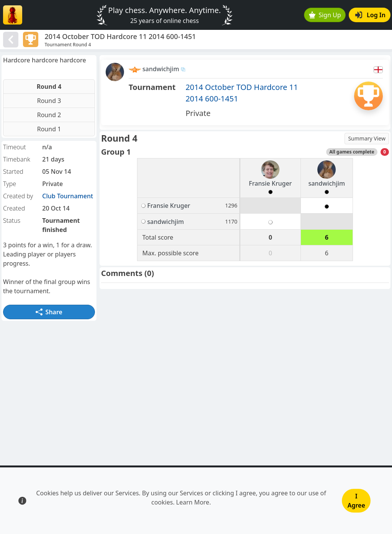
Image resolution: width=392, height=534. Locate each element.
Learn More (193, 502)
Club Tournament (68, 196)
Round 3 (49, 101)
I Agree (356, 501)
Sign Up (325, 15)
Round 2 (49, 115)
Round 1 (49, 129)
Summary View (367, 138)
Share (49, 312)
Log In (370, 15)
